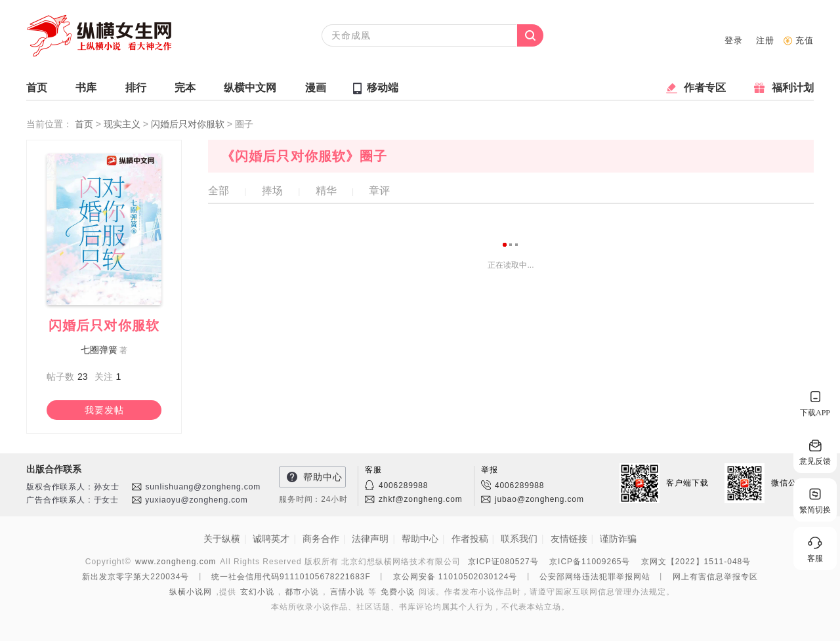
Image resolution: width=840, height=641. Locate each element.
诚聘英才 (271, 539)
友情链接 (569, 539)
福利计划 (793, 91)
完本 (185, 91)
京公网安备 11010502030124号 (455, 577)
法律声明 (370, 539)
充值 (805, 40)
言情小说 (347, 592)
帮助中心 (323, 477)
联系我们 (519, 539)
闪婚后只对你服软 (189, 124)
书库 (86, 91)
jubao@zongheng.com (539, 499)
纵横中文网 (250, 91)
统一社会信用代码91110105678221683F (291, 577)
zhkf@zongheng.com (421, 499)
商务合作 (321, 539)
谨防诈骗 (618, 539)
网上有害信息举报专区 (715, 577)
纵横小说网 (191, 592)
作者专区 (705, 91)
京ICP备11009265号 (590, 562)
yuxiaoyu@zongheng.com (196, 500)
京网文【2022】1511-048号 (696, 562)
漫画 (316, 91)
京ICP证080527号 (503, 562)
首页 (37, 91)
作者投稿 (470, 539)
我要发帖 (104, 410)
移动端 (383, 88)
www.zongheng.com (176, 562)
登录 (734, 40)
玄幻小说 (257, 592)
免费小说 (398, 592)
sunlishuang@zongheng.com (203, 487)
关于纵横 (222, 539)
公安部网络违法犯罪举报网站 (595, 577)
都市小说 (302, 592)
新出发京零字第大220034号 (136, 577)
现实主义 (123, 124)
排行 (136, 91)
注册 (765, 40)
